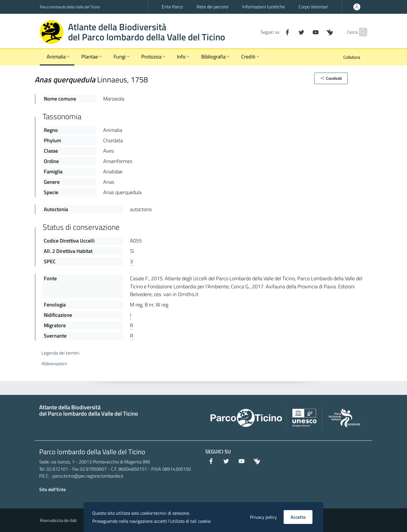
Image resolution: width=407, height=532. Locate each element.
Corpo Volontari (313, 7)
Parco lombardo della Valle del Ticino (70, 7)
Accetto (298, 517)
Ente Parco (172, 7)
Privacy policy (263, 517)
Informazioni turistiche (263, 7)
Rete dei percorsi (212, 7)
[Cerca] (360, 32)
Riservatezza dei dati (58, 520)
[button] (331, 78)
